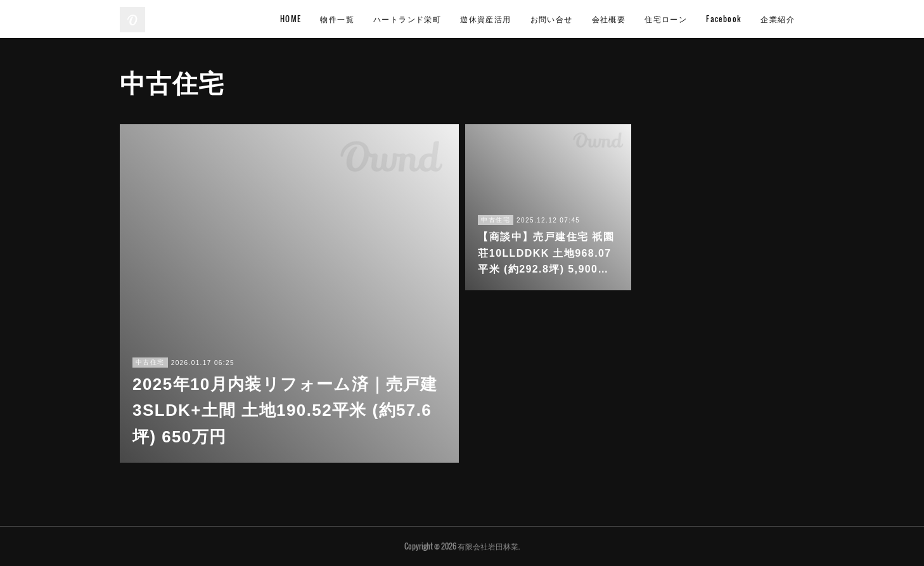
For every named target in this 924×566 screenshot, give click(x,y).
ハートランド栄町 (407, 19)
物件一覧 (337, 19)
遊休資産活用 (485, 19)
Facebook (724, 19)
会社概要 (609, 19)
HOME (291, 19)
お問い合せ (552, 19)
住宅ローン (666, 19)
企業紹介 (778, 19)
